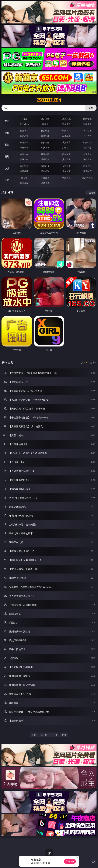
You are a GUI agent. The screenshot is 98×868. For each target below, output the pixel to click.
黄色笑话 (66, 171)
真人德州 (45, 119)
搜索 (91, 108)
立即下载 (70, 861)
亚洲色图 (45, 154)
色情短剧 (45, 183)
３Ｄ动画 (87, 131)
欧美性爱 (87, 142)
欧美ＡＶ (66, 131)
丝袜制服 (45, 136)
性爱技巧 (87, 171)
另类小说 (45, 171)
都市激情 (24, 166)
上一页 (44, 735)
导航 (7, 180)
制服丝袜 (24, 147)
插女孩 (24, 178)
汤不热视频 (87, 178)
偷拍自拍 (45, 142)
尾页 (64, 735)
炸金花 (45, 124)
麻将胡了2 (24, 124)
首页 (34, 735)
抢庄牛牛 (87, 124)
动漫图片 (87, 154)
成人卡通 (66, 142)
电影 (7, 145)
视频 (7, 133)
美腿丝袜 (24, 159)
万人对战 (66, 119)
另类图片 (87, 159)
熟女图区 (66, 159)
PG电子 (24, 119)
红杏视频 (24, 183)
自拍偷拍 (45, 131)
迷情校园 (24, 171)
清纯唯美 (45, 159)
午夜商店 (45, 178)
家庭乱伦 (45, 166)
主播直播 (66, 136)
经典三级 (45, 147)
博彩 (7, 121)
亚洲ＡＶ (24, 131)
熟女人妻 (24, 136)
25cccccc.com (49, 100)
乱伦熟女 (66, 147)
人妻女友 (66, 166)
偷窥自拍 (24, 154)
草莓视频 (66, 178)
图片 (7, 156)
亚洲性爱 (24, 142)
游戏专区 (87, 119)
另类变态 (87, 147)
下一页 (54, 735)
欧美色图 (66, 154)
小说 (7, 168)
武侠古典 (87, 166)
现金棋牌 (66, 124)
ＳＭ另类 (87, 136)
